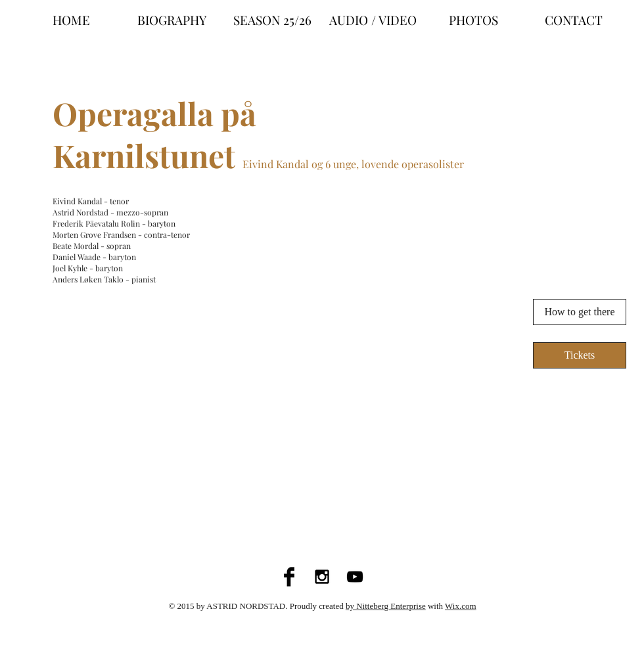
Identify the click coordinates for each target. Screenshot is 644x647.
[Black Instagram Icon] (322, 577)
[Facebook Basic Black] (289, 577)
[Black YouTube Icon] (355, 577)
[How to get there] (580, 312)
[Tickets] (580, 355)
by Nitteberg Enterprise (386, 606)
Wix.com (461, 606)
